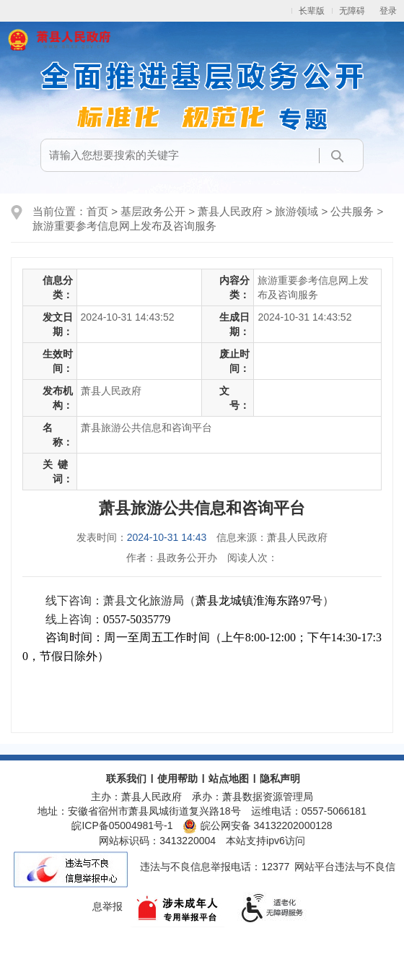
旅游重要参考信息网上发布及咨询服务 (124, 226)
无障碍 (352, 11)
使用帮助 (177, 779)
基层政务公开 (153, 211)
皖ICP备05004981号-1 (122, 825)
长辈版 (312, 11)
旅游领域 (297, 211)
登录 (388, 11)
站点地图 (229, 779)
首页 (97, 211)
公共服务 (352, 211)
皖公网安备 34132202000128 (257, 825)
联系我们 (126, 779)
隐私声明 (280, 779)
